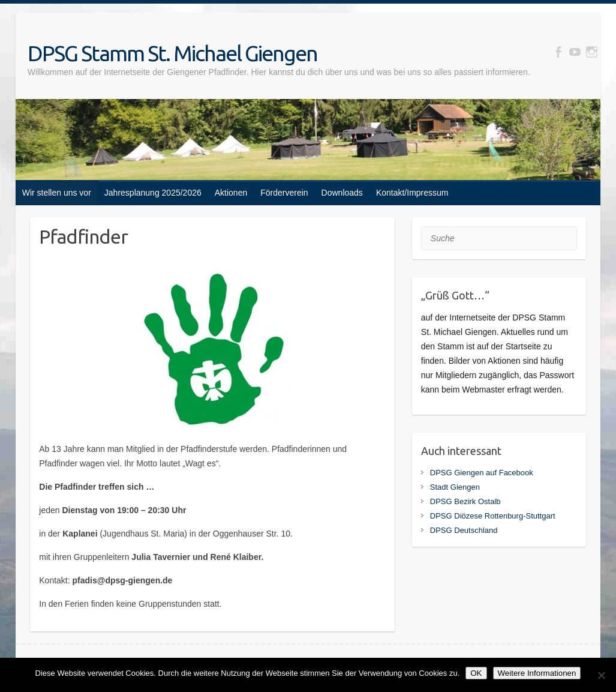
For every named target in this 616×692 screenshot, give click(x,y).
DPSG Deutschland (464, 530)
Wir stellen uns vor (57, 193)
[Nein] (601, 675)
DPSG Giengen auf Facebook (482, 473)
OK (476, 673)
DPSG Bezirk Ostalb (465, 501)
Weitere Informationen (537, 673)
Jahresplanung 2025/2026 (153, 193)
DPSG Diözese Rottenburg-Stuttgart (493, 516)
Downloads (342, 193)
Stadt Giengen (455, 487)
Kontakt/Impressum (412, 193)
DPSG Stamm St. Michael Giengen (172, 53)
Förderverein (284, 193)
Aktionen (231, 193)
